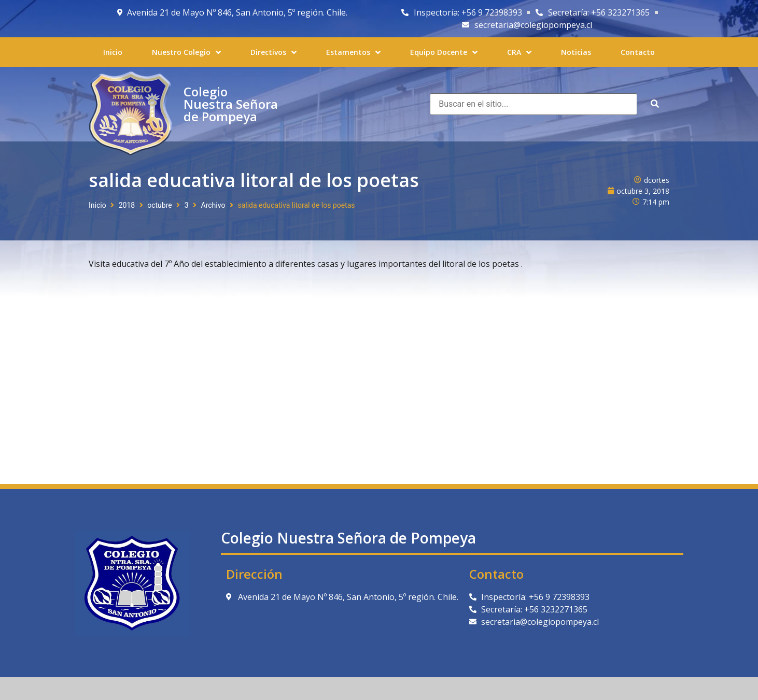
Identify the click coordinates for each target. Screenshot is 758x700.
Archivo (213, 205)
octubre (160, 205)
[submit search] (655, 104)
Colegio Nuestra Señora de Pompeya (231, 104)
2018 (127, 205)
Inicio (97, 205)
